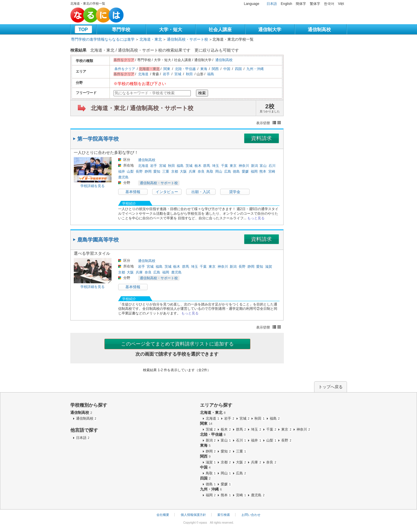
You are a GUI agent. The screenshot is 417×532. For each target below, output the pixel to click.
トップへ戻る (331, 387)
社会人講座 (220, 30)
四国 (238, 69)
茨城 (189, 166)
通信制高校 (319, 30)
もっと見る (256, 218)
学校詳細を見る (93, 186)
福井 (122, 171)
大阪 (183, 171)
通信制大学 (270, 30)
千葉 (224, 166)
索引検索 (224, 515)
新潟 (254, 166)
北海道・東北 (151, 39)
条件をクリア (125, 69)
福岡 (254, 171)
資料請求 (261, 138)
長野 (139, 171)
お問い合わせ (251, 515)
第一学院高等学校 (98, 139)
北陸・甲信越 (185, 69)
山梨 (130, 171)
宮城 (178, 74)
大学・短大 (171, 30)
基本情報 (133, 192)
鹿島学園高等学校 (98, 240)
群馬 (207, 166)
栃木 (198, 166)
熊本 (263, 171)
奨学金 (235, 192)
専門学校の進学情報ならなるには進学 (103, 39)
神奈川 (244, 166)
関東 (167, 69)
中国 (227, 69)
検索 (202, 93)
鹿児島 (123, 177)
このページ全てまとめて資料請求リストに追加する (177, 344)
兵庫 (192, 171)
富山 (263, 166)
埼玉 (216, 166)
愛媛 (245, 171)
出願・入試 (201, 192)
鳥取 (210, 171)
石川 (272, 166)
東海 (204, 69)
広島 (228, 171)
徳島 (236, 171)
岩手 (166, 74)
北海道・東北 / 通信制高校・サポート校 (142, 108)
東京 (233, 166)
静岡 (148, 171)
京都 (175, 171)
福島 (211, 74)
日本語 (272, 4)
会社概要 (163, 515)
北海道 (143, 74)
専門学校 (121, 30)
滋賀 (269, 267)
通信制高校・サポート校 (187, 39)
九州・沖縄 (255, 69)
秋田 (189, 74)
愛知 (157, 171)
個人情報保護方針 (193, 515)
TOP (83, 30)
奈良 (201, 171)
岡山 (219, 171)
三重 (166, 171)
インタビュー (167, 192)
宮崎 (272, 171)
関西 (215, 69)
